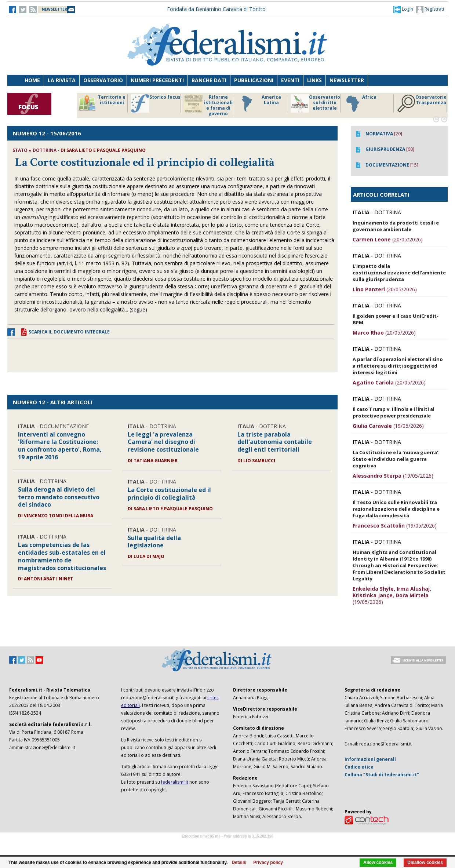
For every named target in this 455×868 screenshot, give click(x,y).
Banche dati (209, 80)
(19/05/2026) (388, 426)
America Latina (259, 103)
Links (314, 80)
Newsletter (347, 80)
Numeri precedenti (157, 80)
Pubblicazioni (254, 80)
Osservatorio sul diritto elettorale (315, 103)
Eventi (290, 80)
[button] (403, 9)
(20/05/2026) (388, 239)
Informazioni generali (370, 759)
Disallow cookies (425, 862)
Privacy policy (268, 862)
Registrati (430, 10)
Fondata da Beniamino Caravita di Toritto (216, 9)
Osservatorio (103, 80)
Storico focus (156, 103)
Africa (360, 103)
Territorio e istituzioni (102, 103)
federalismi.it (175, 782)
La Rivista (62, 80)
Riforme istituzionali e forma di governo (208, 105)
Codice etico (359, 767)
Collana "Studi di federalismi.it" (382, 775)
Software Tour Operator (227, 845)
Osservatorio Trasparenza (422, 103)
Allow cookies (378, 862)
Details (239, 862)
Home (32, 80)
